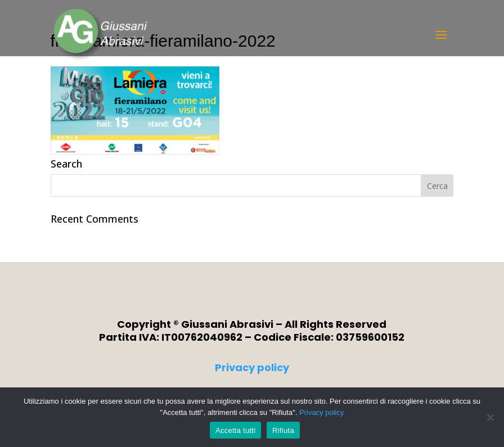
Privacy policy (252, 367)
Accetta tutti (235, 430)
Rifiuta (283, 430)
